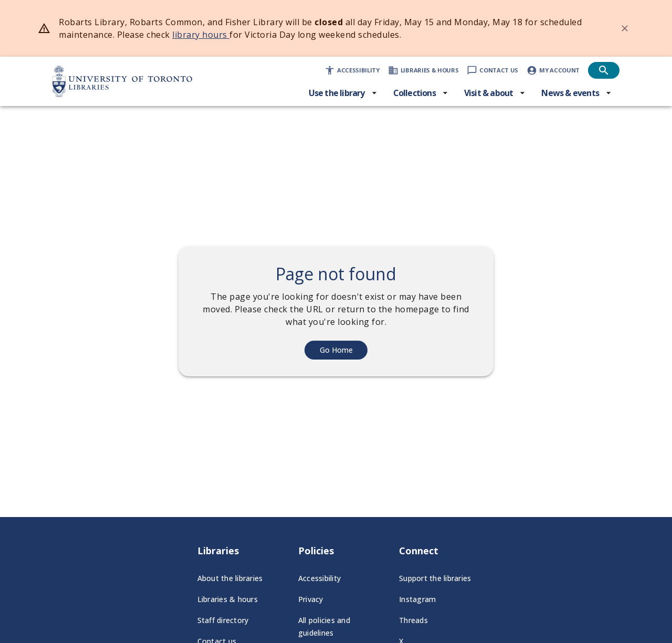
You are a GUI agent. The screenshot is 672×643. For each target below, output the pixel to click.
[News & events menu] (576, 93)
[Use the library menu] (343, 93)
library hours (201, 35)
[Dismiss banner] (625, 28)
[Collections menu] (421, 93)
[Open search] (604, 70)
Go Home (336, 350)
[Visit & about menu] (495, 93)
